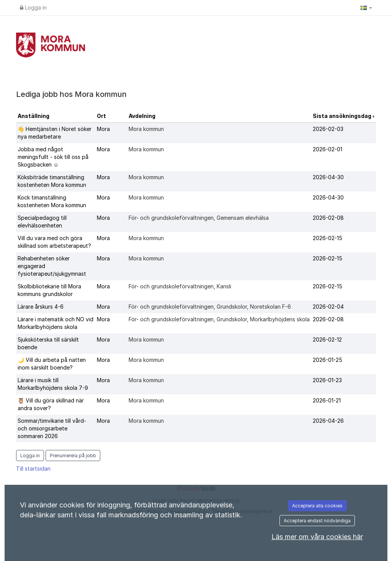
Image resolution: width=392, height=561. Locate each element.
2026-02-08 (328, 218)
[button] (366, 8)
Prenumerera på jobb (73, 456)
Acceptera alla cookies (317, 506)
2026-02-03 (328, 129)
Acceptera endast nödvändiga (317, 521)
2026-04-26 (328, 421)
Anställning (33, 116)
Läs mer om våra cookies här (317, 537)
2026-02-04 (328, 307)
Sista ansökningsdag (343, 116)
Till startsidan (33, 469)
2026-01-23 (327, 380)
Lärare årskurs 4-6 (41, 307)
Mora (103, 129)
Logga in (33, 7)
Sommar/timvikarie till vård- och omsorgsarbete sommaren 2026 (52, 428)
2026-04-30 (328, 177)
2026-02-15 (327, 238)
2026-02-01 (327, 149)
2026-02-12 (327, 339)
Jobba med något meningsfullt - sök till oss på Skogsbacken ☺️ (53, 157)
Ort (101, 116)
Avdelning (142, 116)
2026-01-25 (327, 360)
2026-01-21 (327, 400)
